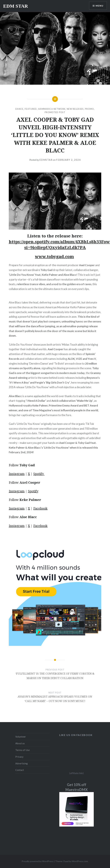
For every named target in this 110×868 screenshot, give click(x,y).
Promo (90, 109)
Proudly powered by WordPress (38, 861)
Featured (31, 109)
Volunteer (21, 737)
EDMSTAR (46, 160)
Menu (99, 6)
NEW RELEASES (75, 109)
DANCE (19, 109)
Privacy (19, 757)
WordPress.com (80, 861)
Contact (20, 770)
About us (20, 743)
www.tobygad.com (54, 256)
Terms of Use (22, 750)
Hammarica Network (52, 109)
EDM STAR (16, 6)
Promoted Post (55, 112)
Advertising (22, 763)
